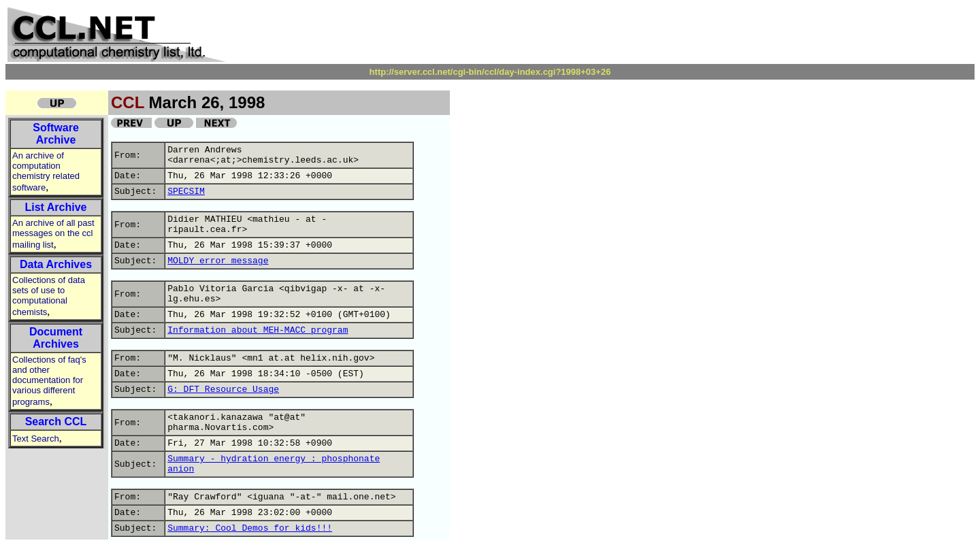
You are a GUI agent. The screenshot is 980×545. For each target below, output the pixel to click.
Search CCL (56, 422)
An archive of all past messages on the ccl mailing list (53, 234)
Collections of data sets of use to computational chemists (49, 296)
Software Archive (56, 134)
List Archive (56, 207)
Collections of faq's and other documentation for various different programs (49, 381)
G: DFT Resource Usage (223, 390)
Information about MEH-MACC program (258, 330)
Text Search (36, 439)
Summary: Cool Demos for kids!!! (250, 528)
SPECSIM (186, 192)
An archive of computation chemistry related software (46, 171)
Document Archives (56, 338)
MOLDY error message (218, 261)
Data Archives (56, 264)
